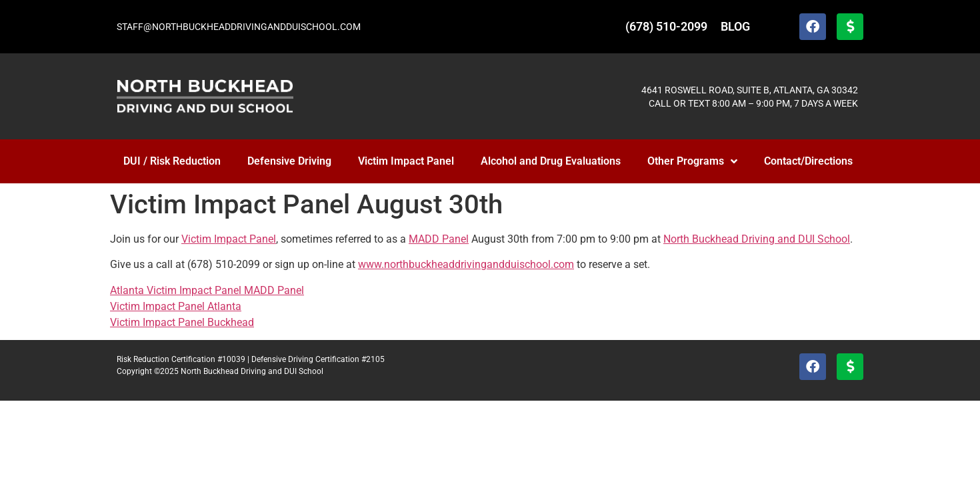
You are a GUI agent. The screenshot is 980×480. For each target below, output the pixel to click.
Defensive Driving (289, 161)
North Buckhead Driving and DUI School (757, 239)
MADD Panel (439, 239)
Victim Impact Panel (406, 161)
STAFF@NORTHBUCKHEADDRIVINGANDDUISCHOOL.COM (239, 27)
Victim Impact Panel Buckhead (182, 322)
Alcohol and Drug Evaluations (551, 161)
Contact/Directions (808, 161)
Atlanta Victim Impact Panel (177, 290)
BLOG (735, 26)
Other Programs (692, 161)
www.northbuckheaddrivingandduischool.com (466, 264)
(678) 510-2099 (666, 26)
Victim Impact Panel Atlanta (176, 306)
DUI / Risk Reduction (172, 161)
